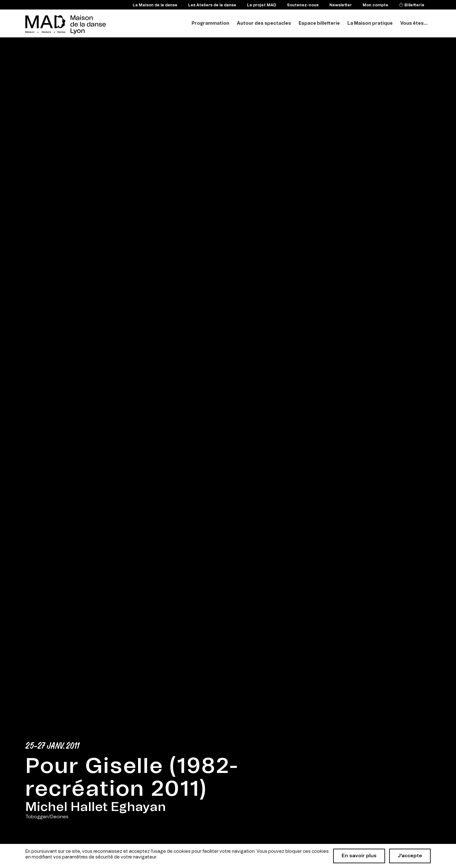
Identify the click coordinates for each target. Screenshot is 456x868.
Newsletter (341, 5)
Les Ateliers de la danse (212, 5)
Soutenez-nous (303, 5)
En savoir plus (359, 856)
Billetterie (414, 5)
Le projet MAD (262, 5)
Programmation (210, 23)
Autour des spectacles (264, 23)
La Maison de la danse (155, 5)
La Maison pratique (370, 23)
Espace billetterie (319, 23)
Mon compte (375, 5)
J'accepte (410, 856)
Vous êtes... (414, 23)
